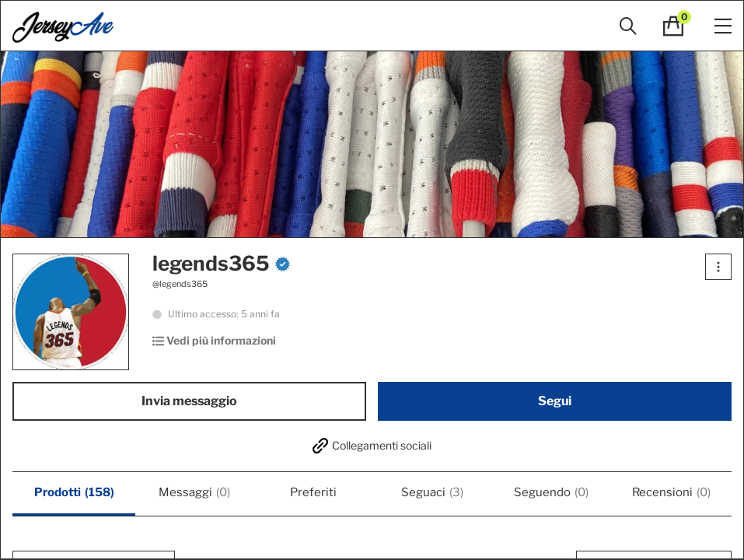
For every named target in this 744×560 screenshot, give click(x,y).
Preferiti (313, 492)
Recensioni (671, 493)
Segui (555, 401)
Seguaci (432, 493)
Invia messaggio (189, 401)
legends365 (221, 264)
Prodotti (74, 493)
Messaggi (194, 493)
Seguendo (551, 493)
